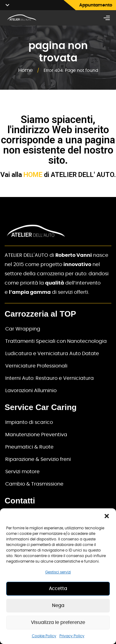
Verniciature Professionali (36, 366)
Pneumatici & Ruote (29, 447)
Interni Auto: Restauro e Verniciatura (49, 378)
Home (26, 70)
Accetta (58, 589)
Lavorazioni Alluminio (31, 391)
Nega (58, 606)
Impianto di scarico (29, 422)
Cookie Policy (44, 636)
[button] (107, 516)
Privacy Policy (72, 636)
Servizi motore (22, 472)
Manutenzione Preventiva (36, 435)
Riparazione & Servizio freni (38, 459)
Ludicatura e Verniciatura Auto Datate (52, 354)
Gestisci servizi (58, 572)
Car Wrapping (23, 329)
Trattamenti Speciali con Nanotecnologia (56, 341)
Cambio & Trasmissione (34, 484)
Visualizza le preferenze (58, 623)
